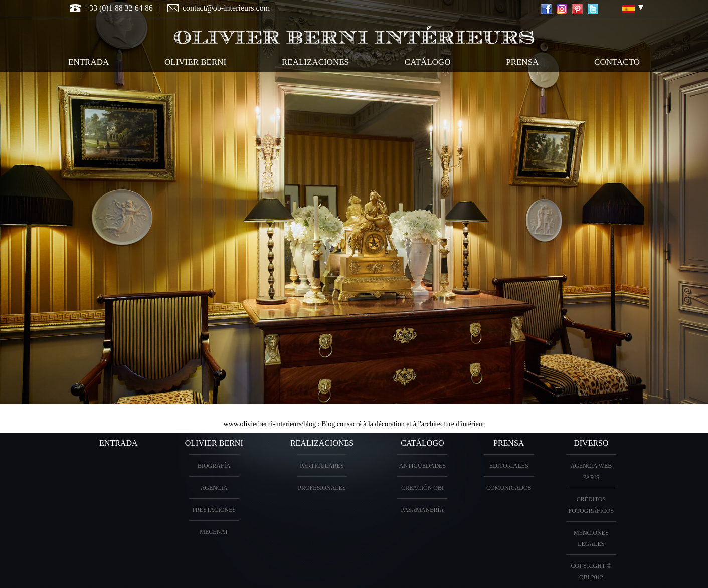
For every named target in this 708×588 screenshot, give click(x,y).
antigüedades (422, 466)
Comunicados (509, 488)
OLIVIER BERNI (195, 62)
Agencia (214, 488)
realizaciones (315, 62)
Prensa (522, 62)
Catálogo (422, 443)
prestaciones (214, 510)
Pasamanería (423, 510)
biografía (214, 466)
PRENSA (509, 443)
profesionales (322, 488)
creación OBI (422, 488)
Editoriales (509, 466)
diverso (591, 443)
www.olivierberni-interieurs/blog (270, 424)
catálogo (428, 62)
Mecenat (214, 532)
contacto (617, 62)
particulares (322, 466)
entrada (88, 62)
